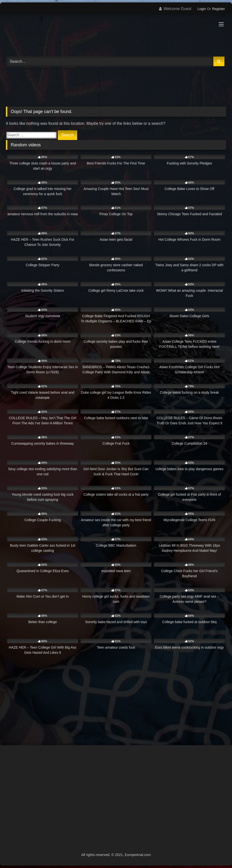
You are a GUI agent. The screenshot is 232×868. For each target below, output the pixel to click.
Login (202, 9)
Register (219, 9)
